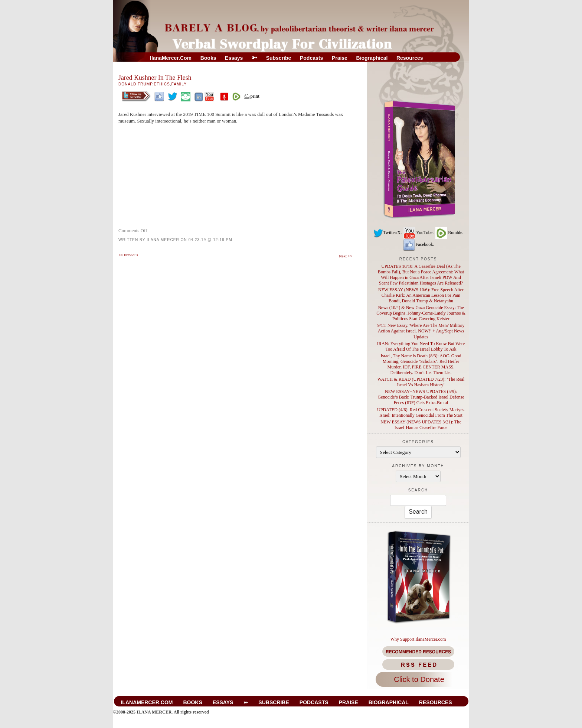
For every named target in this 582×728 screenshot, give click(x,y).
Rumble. (449, 233)
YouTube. (418, 233)
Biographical (372, 58)
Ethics (162, 84)
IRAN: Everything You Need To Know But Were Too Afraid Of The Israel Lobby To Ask (421, 346)
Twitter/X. (388, 233)
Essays (234, 58)
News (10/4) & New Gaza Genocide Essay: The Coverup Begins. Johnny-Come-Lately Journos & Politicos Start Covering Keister (421, 313)
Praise (340, 58)
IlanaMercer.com (171, 58)
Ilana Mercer (163, 240)
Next (346, 256)
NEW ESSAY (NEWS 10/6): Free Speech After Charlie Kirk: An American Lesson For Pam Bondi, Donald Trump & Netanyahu (421, 295)
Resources (410, 58)
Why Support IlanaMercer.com (418, 639)
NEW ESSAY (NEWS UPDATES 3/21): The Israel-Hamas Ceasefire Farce (421, 425)
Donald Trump (135, 84)
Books (208, 58)
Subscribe (279, 58)
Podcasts (311, 58)
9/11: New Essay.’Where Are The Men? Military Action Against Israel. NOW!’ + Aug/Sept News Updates (421, 331)
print (251, 96)
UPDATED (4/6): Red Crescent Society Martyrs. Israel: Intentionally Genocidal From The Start (421, 412)
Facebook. (418, 244)
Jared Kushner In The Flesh (155, 78)
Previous (128, 255)
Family (179, 84)
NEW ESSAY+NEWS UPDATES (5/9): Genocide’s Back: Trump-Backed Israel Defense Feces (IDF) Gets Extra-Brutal (421, 397)
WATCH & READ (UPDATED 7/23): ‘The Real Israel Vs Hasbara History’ (421, 382)
